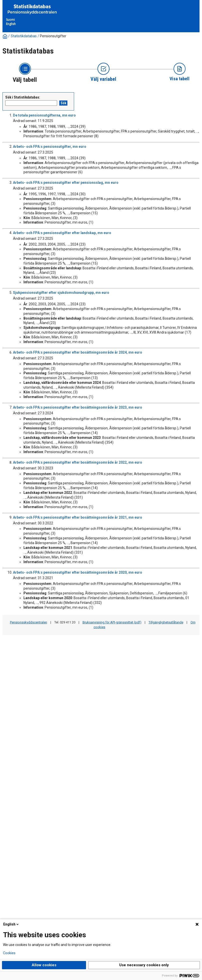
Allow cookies (44, 965)
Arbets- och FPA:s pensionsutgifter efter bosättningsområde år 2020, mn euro (78, 572)
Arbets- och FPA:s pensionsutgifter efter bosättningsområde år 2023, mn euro (78, 407)
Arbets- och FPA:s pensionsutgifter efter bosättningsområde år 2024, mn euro (78, 352)
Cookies (9, 953)
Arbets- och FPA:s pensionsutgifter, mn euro (50, 147)
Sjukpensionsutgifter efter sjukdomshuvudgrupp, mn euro (61, 293)
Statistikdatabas (24, 36)
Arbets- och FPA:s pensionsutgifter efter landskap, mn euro (62, 233)
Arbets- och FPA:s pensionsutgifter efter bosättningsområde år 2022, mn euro (78, 462)
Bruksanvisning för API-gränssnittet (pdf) (112, 622)
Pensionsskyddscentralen (29, 622)
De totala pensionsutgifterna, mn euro (44, 115)
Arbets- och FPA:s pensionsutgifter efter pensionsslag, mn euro (66, 183)
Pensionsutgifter (53, 36)
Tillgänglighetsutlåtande (166, 622)
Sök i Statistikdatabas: (23, 97)
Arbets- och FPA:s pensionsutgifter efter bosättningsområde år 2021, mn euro (78, 517)
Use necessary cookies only (144, 965)
